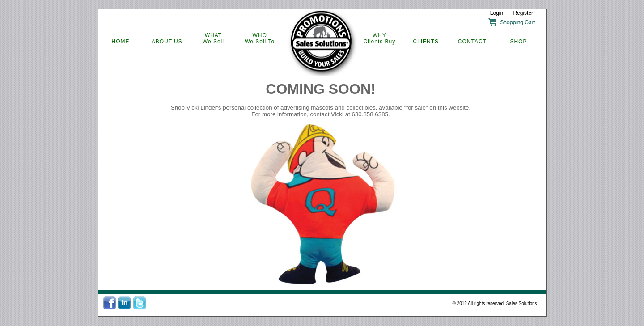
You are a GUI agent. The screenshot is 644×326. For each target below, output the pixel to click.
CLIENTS (426, 42)
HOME (121, 42)
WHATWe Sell (213, 38)
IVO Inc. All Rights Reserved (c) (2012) (322, 314)
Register (523, 13)
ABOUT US (167, 42)
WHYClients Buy (380, 38)
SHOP (519, 42)
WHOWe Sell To (260, 38)
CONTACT (472, 42)
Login (497, 13)
